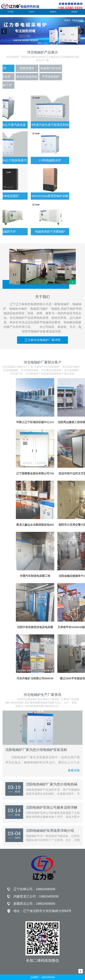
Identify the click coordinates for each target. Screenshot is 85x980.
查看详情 (74, 771)
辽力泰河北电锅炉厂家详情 (42, 340)
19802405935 (46, 904)
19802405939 (46, 889)
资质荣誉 (74, 12)
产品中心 (32, 12)
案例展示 (53, 12)
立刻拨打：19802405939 (42, 977)
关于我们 (11, 12)
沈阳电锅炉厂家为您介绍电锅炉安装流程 (36, 750)
